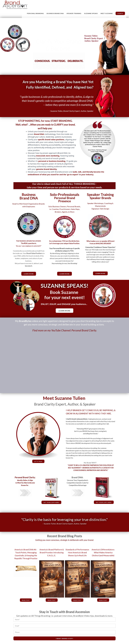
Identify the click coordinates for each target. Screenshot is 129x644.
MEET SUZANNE (107, 13)
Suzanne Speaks (91, 13)
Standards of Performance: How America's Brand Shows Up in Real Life (77, 552)
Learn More (64, 274)
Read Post (26, 600)
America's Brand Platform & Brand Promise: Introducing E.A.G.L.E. (52, 552)
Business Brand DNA (55, 13)
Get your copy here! (51, 502)
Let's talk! (38, 461)
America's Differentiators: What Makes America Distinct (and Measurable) (103, 552)
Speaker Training (74, 13)
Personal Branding (35, 13)
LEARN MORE (64, 311)
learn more (29, 274)
